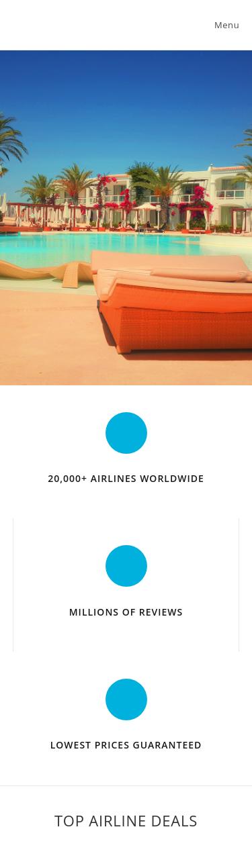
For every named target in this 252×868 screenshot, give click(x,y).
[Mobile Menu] (225, 25)
